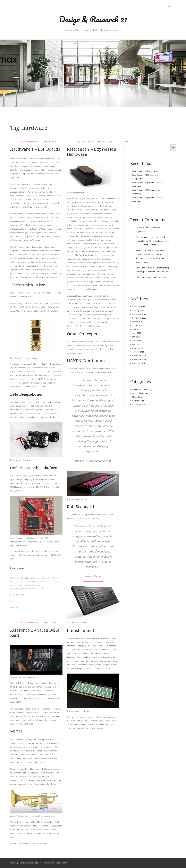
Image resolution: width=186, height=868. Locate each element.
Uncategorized (139, 405)
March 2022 (137, 344)
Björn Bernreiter (143, 277)
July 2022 (136, 329)
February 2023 (139, 307)
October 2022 (138, 322)
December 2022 (139, 314)
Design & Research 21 (93, 19)
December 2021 (139, 356)
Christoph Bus (31, 142)
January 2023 (138, 310)
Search (127, 142)
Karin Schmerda (143, 268)
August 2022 (138, 325)
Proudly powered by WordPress (24, 863)
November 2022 (139, 318)
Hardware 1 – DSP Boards (35, 149)
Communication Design (142, 390)
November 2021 (139, 359)
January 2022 (138, 352)
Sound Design (138, 401)
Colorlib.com (61, 863)
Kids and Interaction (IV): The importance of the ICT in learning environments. (152, 241)
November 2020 (139, 363)
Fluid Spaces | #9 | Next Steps (145, 171)
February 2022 (139, 348)
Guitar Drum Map (160, 277)
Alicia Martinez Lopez (145, 237)
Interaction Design (140, 393)
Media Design (138, 397)
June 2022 (137, 333)
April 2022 (137, 341)
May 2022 (136, 337)
